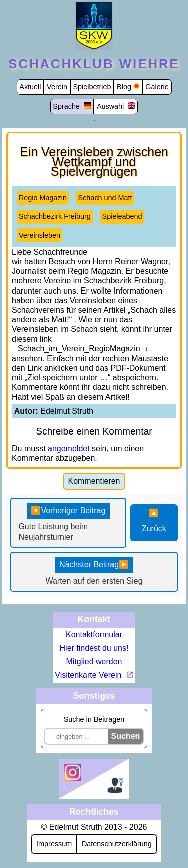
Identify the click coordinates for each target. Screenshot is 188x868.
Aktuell (30, 87)
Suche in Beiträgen (94, 719)
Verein (57, 87)
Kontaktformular (94, 634)
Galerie (157, 87)
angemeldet (69, 448)
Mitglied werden (94, 662)
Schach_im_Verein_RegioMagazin (79, 348)
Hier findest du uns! (94, 648)
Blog (124, 87)
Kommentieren (94, 481)
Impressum (54, 844)
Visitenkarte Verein (89, 675)
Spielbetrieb (92, 87)
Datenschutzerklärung (117, 844)
